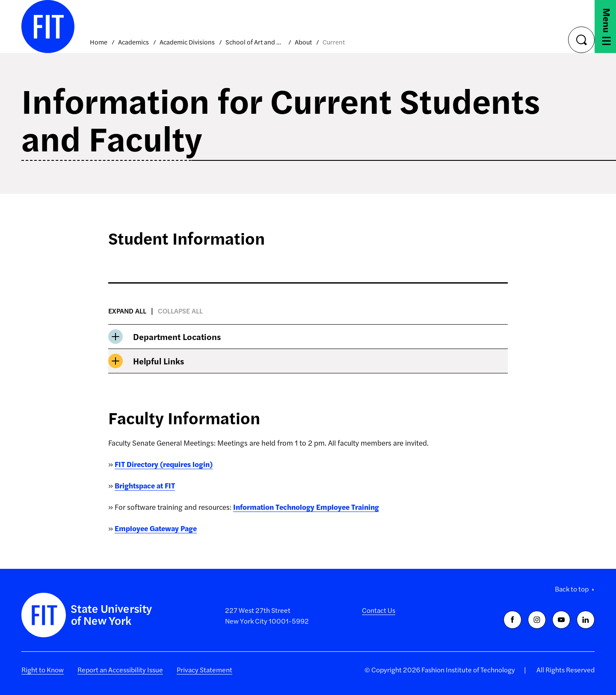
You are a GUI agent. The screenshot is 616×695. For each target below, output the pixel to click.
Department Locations (164, 337)
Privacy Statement (204, 670)
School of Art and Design (255, 42)
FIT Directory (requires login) (164, 464)
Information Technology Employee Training (306, 507)
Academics (133, 42)
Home (99, 42)
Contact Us (379, 610)
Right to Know (43, 670)
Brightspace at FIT (145, 485)
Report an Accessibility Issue (120, 670)
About (303, 42)
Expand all (127, 311)
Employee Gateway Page (156, 528)
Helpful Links (146, 361)
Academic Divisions (187, 42)
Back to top (572, 589)
